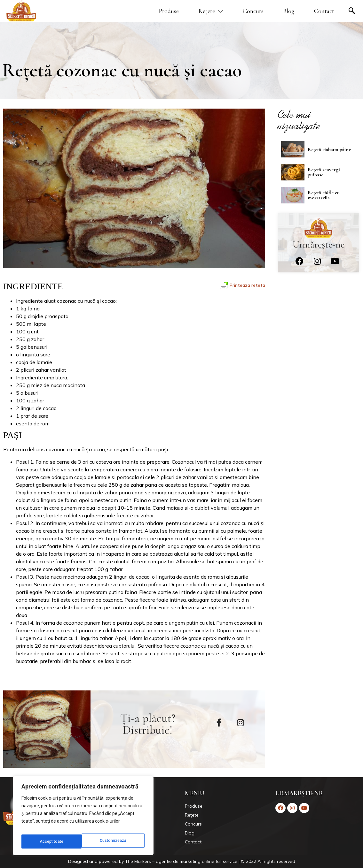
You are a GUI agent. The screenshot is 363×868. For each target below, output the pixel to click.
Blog (289, 11)
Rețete (211, 11)
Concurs (253, 11)
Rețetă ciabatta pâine (329, 149)
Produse (169, 11)
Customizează (53, 841)
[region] (83, 818)
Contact (324, 11)
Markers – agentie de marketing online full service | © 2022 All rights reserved (215, 861)
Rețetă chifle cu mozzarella (324, 195)
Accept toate (116, 841)
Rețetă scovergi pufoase (324, 172)
